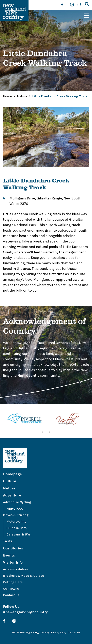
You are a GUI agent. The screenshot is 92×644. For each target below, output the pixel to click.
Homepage (12, 474)
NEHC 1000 (15, 509)
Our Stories (13, 548)
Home (7, 96)
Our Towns (11, 589)
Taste (8, 541)
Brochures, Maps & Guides (23, 576)
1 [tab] (42, 432)
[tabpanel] (25, 419)
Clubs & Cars (16, 528)
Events (9, 555)
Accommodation (15, 569)
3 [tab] (50, 432)
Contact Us (11, 595)
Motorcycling (16, 521)
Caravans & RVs (19, 534)
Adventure (12, 495)
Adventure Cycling (17, 502)
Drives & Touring (16, 515)
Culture (10, 481)
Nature (22, 96)
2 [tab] (46, 432)
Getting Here (13, 582)
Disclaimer (74, 632)
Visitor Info (13, 562)
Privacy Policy (59, 632)
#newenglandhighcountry (25, 612)
